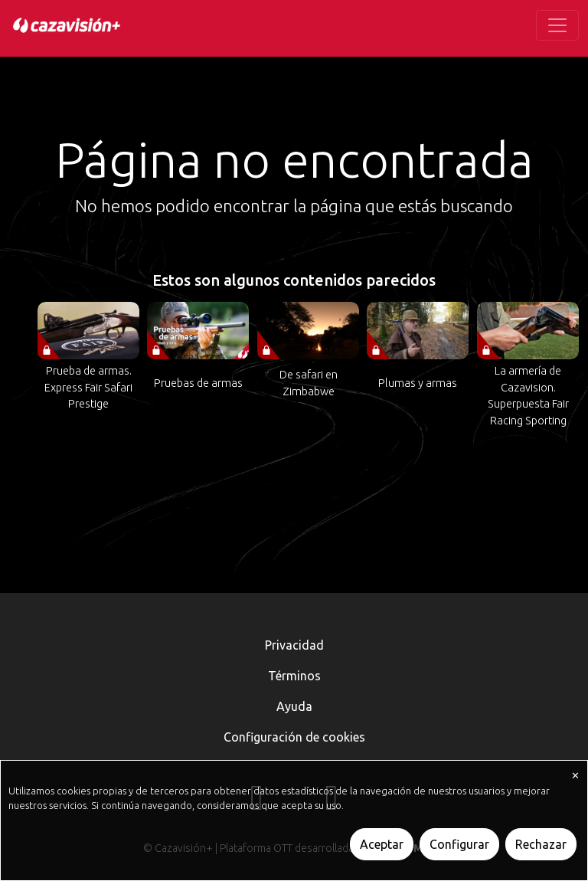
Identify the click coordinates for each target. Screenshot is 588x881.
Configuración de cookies (294, 737)
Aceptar (382, 844)
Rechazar (541, 844)
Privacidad (294, 645)
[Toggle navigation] (557, 25)
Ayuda (294, 706)
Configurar (459, 844)
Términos (294, 676)
